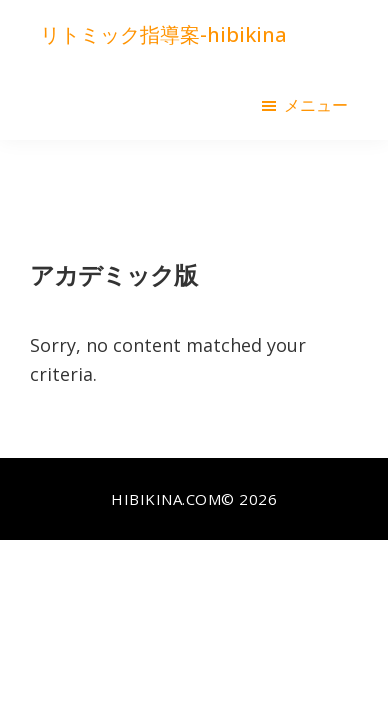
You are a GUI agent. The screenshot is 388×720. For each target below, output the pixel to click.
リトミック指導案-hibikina (163, 34)
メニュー (316, 105)
